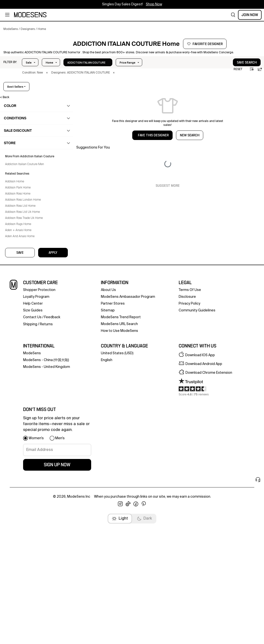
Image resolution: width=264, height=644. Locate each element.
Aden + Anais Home (22, 387)
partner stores (113, 436)
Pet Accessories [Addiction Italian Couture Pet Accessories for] (24, 229)
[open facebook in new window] (136, 636)
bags (14, 144)
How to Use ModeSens (119, 463)
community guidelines (197, 443)
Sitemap (108, 443)
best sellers (245, 99)
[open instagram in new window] (120, 636)
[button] (233, 15)
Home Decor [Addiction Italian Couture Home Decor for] (22, 210)
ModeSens (32, 485)
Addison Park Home (21, 344)
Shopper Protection (39, 422)
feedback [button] (52, 449)
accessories (19, 153)
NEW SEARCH (190, 148)
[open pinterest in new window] (144, 636)
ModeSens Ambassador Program (128, 429)
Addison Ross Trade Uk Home (27, 375)
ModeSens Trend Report (121, 449)
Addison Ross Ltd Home (24, 363)
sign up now (57, 597)
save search (232, 75)
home (15, 172)
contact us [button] (32, 449)
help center (33, 436)
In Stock (81, 75)
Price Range (54, 75)
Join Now (250, 15)
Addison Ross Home (21, 350)
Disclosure (187, 429)
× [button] (48, 85)
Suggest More (168, 198)
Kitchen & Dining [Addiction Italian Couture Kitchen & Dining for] (25, 220)
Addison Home (18, 338)
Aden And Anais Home (23, 393)
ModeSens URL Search (119, 456)
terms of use (190, 422)
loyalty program (36, 429)
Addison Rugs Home (22, 381)
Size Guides (33, 443)
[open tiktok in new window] (128, 636)
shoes (15, 134)
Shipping (30, 457)
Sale (29, 75)
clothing (17, 125)
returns (46, 457)
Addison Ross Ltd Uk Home (26, 369)
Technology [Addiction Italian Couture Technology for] (21, 239)
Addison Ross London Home (26, 356)
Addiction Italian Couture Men (28, 321)
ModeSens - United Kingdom (47, 499)
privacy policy (189, 436)
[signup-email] (57, 582)
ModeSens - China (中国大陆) (46, 492)
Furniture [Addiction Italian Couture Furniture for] (19, 201)
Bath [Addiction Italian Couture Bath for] (16, 182)
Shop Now (154, 4)
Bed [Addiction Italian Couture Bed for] (16, 191)
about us (108, 422)
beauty (15, 163)
